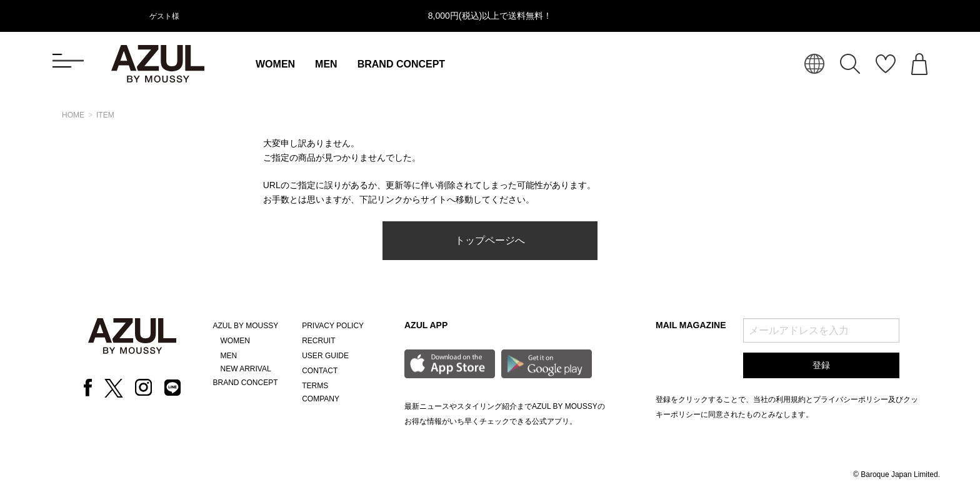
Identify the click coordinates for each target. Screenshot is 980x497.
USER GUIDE (325, 356)
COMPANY (321, 399)
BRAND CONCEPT (401, 64)
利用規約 (791, 399)
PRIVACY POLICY (333, 326)
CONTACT (320, 371)
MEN (326, 64)
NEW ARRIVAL (246, 369)
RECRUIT (318, 341)
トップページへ (490, 240)
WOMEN (275, 64)
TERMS (315, 386)
